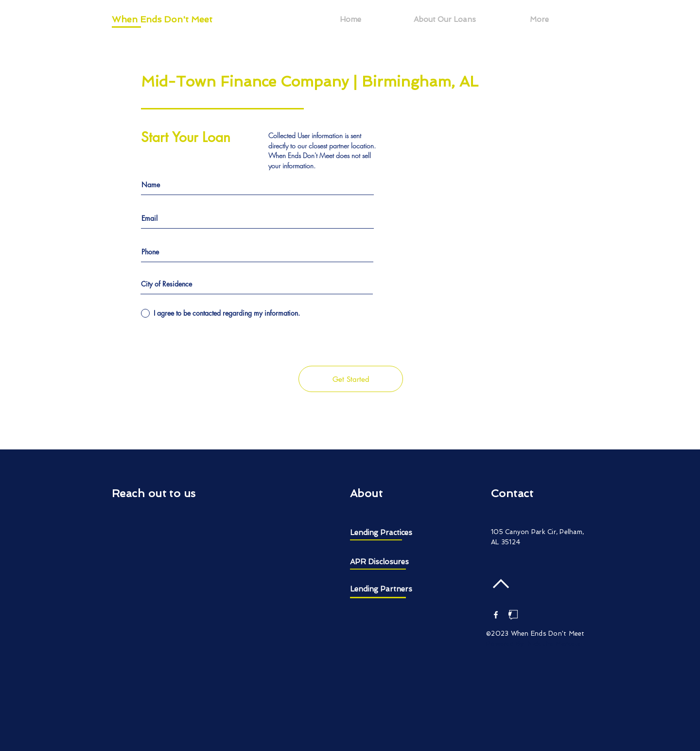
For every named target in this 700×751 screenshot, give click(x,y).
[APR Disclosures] (387, 562)
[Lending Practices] (394, 533)
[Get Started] (351, 379)
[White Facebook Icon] (496, 615)
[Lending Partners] (387, 589)
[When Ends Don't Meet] (166, 19)
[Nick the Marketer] (513, 615)
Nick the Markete (554, 644)
